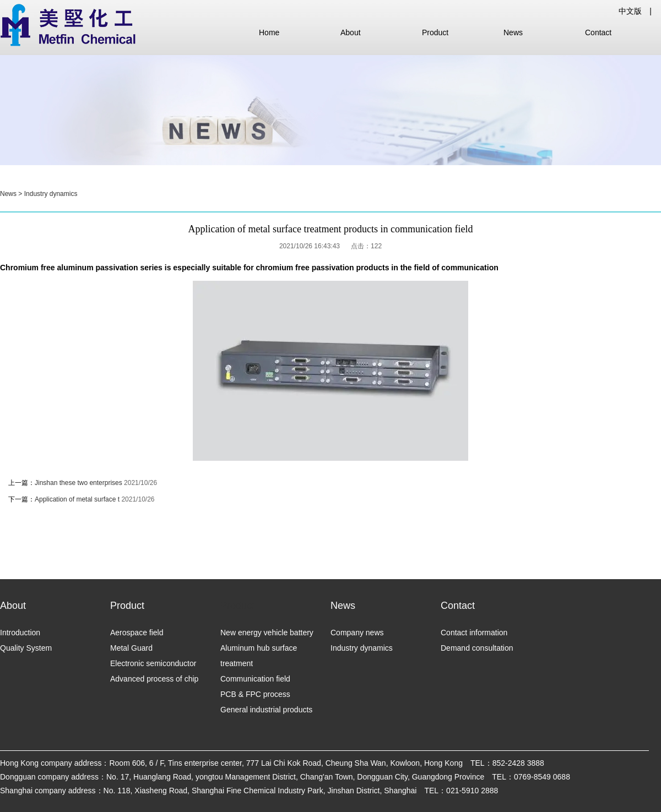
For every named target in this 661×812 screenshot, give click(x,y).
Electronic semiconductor (153, 663)
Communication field (255, 679)
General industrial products (266, 710)
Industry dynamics (51, 194)
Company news (357, 633)
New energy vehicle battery (267, 633)
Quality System (26, 648)
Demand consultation (477, 648)
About (351, 32)
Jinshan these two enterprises (79, 483)
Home (269, 32)
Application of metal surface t (77, 499)
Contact (598, 32)
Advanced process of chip (154, 679)
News (513, 32)
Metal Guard (131, 648)
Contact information (474, 633)
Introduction (20, 633)
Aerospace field (137, 633)
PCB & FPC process (255, 694)
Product (435, 32)
